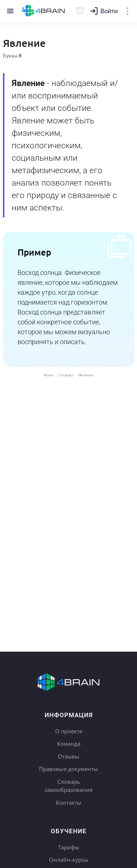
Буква (12, 55)
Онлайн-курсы (69, 860)
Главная (44, 11)
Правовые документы (68, 769)
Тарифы (69, 847)
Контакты (69, 802)
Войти (109, 11)
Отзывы (68, 756)
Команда (69, 744)
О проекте (69, 731)
